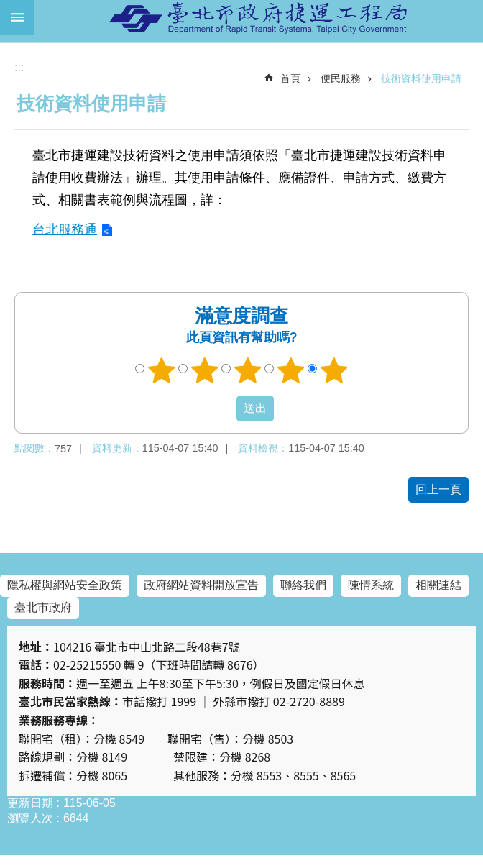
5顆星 (334, 370)
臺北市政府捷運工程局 (259, 17)
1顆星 (162, 370)
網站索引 (17, 17)
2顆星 (205, 370)
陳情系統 (371, 585)
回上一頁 (438, 489)
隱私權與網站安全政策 (65, 585)
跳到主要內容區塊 (8, 8)
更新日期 (30, 803)
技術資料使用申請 (421, 78)
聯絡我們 (303, 585)
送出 (223, 408)
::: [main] (19, 67)
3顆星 (248, 370)
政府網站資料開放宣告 (201, 585)
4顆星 (291, 370)
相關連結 (438, 585)
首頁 (290, 78)
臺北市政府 (43, 607)
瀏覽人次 (30, 818)
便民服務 (341, 78)
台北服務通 (65, 229)
